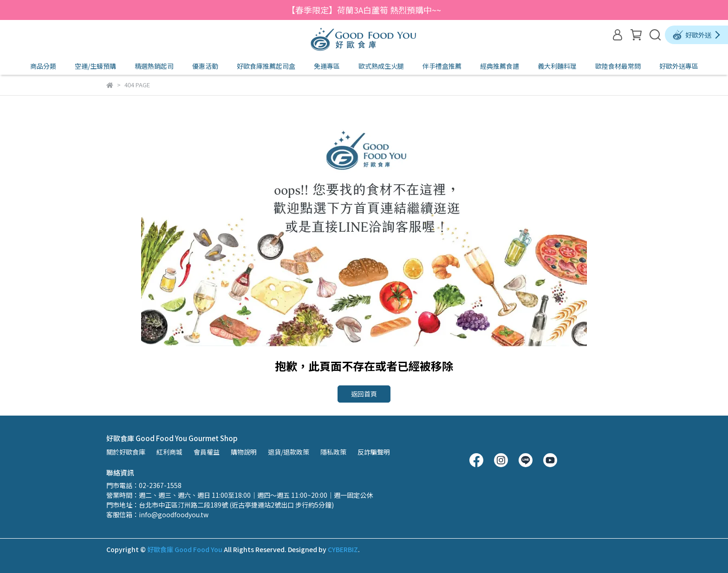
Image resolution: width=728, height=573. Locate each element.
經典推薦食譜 (500, 66)
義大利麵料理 (557, 66)
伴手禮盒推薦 (442, 66)
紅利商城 (169, 452)
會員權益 (207, 452)
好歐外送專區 (679, 66)
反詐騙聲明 (374, 452)
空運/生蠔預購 (95, 66)
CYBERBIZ (343, 549)
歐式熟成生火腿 (381, 66)
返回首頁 (364, 394)
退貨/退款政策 (289, 452)
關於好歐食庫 (126, 452)
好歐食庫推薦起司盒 (266, 66)
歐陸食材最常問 (618, 66)
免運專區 (327, 66)
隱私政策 (333, 452)
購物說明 (244, 452)
